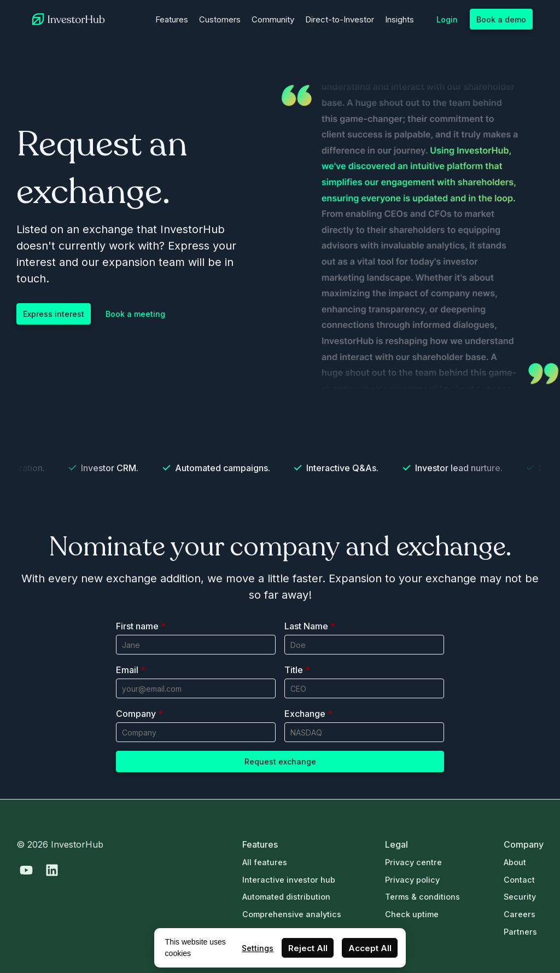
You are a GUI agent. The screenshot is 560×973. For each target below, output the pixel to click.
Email (131, 670)
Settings (258, 948)
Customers (220, 19)
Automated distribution (286, 897)
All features (265, 862)
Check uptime (412, 914)
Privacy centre (413, 862)
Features (172, 19)
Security (520, 897)
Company (139, 714)
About (515, 862)
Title (297, 670)
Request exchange (280, 761)
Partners (520, 932)
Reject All (308, 948)
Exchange (308, 714)
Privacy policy (412, 880)
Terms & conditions (422, 897)
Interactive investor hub (289, 880)
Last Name (310, 626)
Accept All (370, 948)
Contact (519, 880)
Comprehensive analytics (292, 914)
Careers (520, 914)
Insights (399, 19)
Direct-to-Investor (340, 19)
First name (141, 626)
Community (273, 19)
